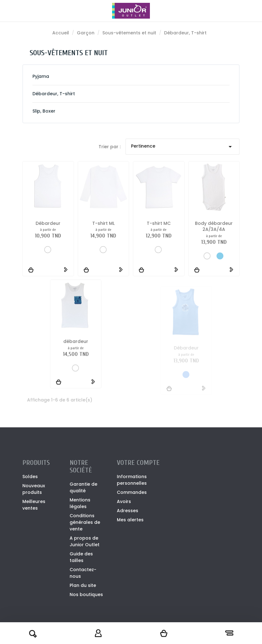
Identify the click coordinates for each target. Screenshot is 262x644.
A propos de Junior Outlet (85, 541)
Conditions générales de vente (85, 522)
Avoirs (124, 501)
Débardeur (48, 223)
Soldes (30, 477)
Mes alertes (130, 520)
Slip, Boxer (44, 111)
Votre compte (138, 463)
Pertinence (183, 147)
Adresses (128, 511)
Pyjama (41, 76)
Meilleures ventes (34, 505)
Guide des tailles (81, 557)
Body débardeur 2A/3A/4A (214, 231)
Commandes (132, 492)
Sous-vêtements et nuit (69, 53)
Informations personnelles (132, 480)
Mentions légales (80, 503)
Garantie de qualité (83, 487)
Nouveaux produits (34, 489)
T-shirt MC (159, 223)
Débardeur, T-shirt (54, 94)
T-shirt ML (103, 223)
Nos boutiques (86, 594)
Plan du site (83, 585)
